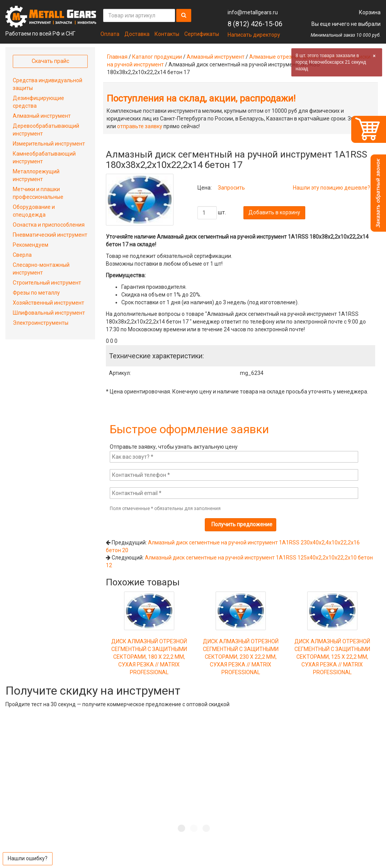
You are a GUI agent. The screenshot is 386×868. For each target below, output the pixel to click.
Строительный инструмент (47, 283)
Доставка (137, 34)
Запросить (231, 188)
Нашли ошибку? (28, 858)
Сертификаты (202, 34)
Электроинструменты (41, 323)
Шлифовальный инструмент (49, 313)
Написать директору (254, 35)
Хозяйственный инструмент (48, 303)
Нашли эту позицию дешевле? (332, 188)
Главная (117, 57)
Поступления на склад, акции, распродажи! (201, 98)
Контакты (167, 34)
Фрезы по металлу (36, 293)
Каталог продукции (157, 57)
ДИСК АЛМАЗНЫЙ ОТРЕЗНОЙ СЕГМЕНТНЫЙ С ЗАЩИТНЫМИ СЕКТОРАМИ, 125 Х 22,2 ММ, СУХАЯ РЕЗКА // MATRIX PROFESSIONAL (332, 643)
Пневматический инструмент (50, 235)
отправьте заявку (140, 126)
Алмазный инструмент (216, 57)
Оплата (110, 34)
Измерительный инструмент (49, 144)
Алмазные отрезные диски (284, 57)
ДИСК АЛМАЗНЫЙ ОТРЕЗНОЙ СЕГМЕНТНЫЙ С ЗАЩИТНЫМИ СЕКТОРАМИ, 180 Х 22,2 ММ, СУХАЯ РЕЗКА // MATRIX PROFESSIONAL (149, 643)
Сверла (22, 255)
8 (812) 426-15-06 (255, 24)
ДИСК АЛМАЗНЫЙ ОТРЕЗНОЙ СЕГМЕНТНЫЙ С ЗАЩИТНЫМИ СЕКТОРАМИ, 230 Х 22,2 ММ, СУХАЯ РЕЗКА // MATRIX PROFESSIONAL (241, 643)
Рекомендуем (31, 245)
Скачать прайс (50, 61)
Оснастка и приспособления (49, 225)
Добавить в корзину (274, 212)
